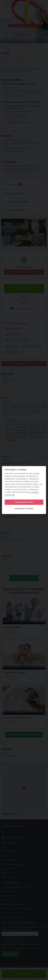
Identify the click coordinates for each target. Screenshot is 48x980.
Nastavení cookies (24, 509)
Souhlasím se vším (24, 502)
